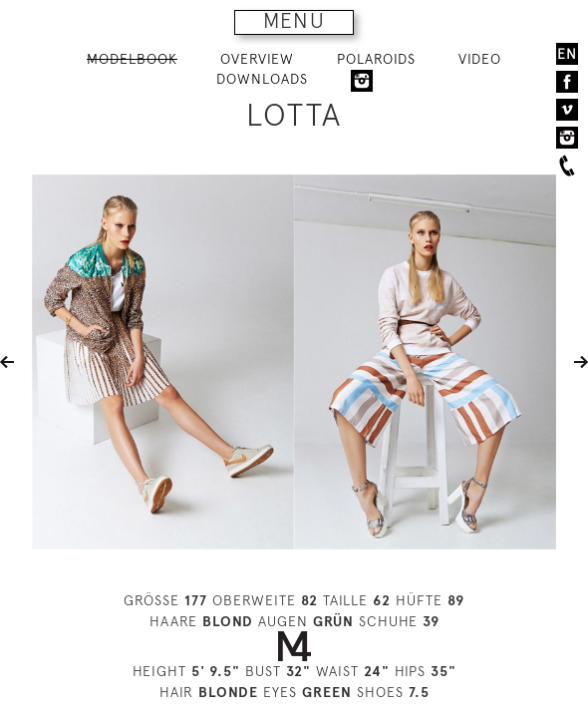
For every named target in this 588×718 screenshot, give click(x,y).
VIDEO (480, 59)
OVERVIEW (257, 59)
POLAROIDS (376, 59)
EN (567, 54)
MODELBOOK (132, 59)
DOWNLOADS (262, 79)
